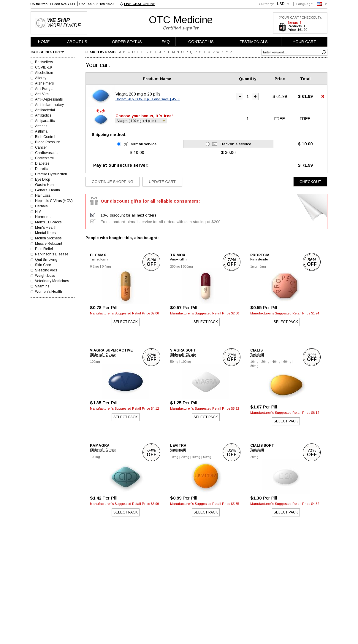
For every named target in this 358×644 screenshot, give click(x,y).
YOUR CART (304, 42)
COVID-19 (43, 67)
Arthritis (41, 126)
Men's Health (46, 228)
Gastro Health (46, 185)
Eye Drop (42, 179)
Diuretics (42, 169)
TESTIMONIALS (254, 42)
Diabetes (42, 163)
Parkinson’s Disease (52, 254)
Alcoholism (44, 73)
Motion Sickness (48, 238)
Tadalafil (257, 354)
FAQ (166, 42)
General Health (47, 190)
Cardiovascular (47, 153)
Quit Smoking (46, 260)
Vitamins (42, 286)
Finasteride (259, 259)
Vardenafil (178, 450)
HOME (44, 42)
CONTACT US (201, 42)
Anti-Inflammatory (49, 105)
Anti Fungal (44, 89)
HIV (38, 212)
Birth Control (45, 137)
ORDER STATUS (127, 42)
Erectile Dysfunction (51, 174)
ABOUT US (77, 42)
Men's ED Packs (48, 222)
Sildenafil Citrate (103, 354)
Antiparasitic (45, 121)
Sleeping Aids (46, 270)
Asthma (41, 131)
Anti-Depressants (49, 99)
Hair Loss (43, 195)
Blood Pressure (47, 142)
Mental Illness (46, 233)
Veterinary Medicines (52, 281)
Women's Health (49, 292)
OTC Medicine (181, 20)
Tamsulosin (99, 259)
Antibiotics (43, 115)
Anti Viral (42, 94)
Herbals (41, 206)
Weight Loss (45, 276)
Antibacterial (45, 110)
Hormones (44, 217)
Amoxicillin (178, 259)
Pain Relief (44, 249)
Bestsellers (44, 62)
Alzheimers (44, 83)
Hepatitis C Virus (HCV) (54, 201)
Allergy (41, 78)
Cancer (41, 147)
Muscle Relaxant (49, 244)
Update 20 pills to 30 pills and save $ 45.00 (148, 99)
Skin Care (43, 265)
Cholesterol (44, 158)
